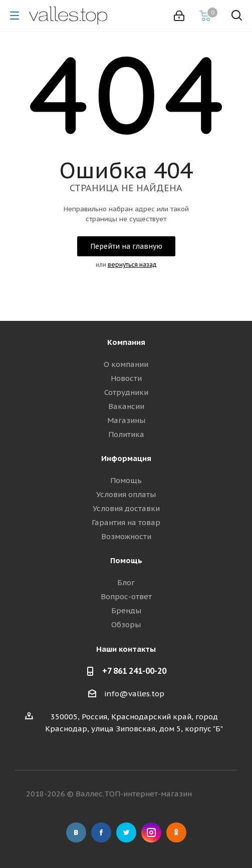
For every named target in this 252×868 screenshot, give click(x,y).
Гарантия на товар (126, 522)
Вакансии (126, 406)
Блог (126, 582)
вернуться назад (132, 265)
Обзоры (126, 624)
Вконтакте (76, 832)
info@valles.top (134, 694)
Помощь (126, 480)
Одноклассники (176, 832)
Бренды (126, 610)
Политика (126, 434)
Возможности (126, 536)
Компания (126, 342)
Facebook (101, 832)
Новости (126, 378)
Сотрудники (126, 392)
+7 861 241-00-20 (134, 671)
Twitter (126, 832)
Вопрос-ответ (126, 596)
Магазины (126, 420)
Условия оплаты (126, 494)
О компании (126, 364)
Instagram (151, 832)
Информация (126, 458)
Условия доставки (126, 508)
